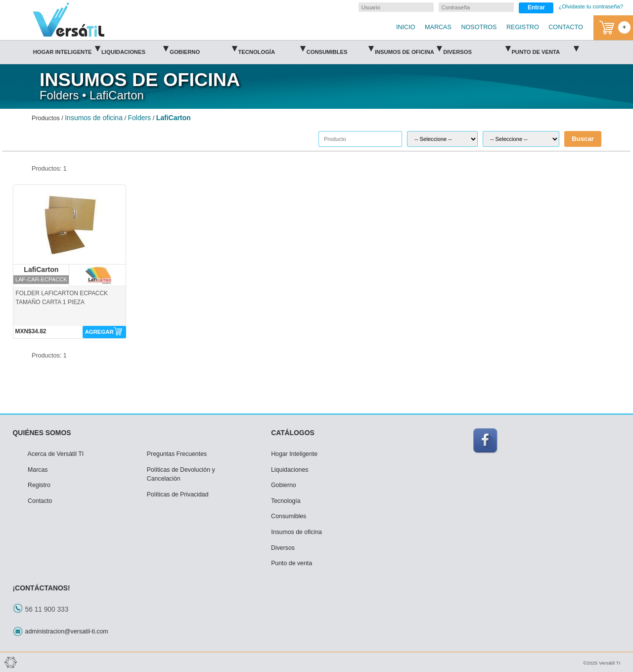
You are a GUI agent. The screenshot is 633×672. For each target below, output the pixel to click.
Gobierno (203, 49)
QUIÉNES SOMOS (42, 433)
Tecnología (271, 49)
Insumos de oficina (408, 49)
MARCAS (438, 27)
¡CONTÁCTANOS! (42, 588)
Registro (39, 485)
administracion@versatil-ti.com (67, 631)
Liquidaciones (135, 49)
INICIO (406, 27)
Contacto (40, 501)
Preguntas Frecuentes (177, 454)
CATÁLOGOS (293, 433)
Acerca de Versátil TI (56, 454)
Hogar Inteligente (67, 49)
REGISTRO (523, 27)
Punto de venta (545, 49)
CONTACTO (566, 27)
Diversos (476, 49)
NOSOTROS (479, 27)
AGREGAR (99, 332)
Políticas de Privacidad (178, 494)
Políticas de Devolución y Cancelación (181, 474)
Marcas (38, 470)
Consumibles (340, 49)
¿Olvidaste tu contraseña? (591, 6)
